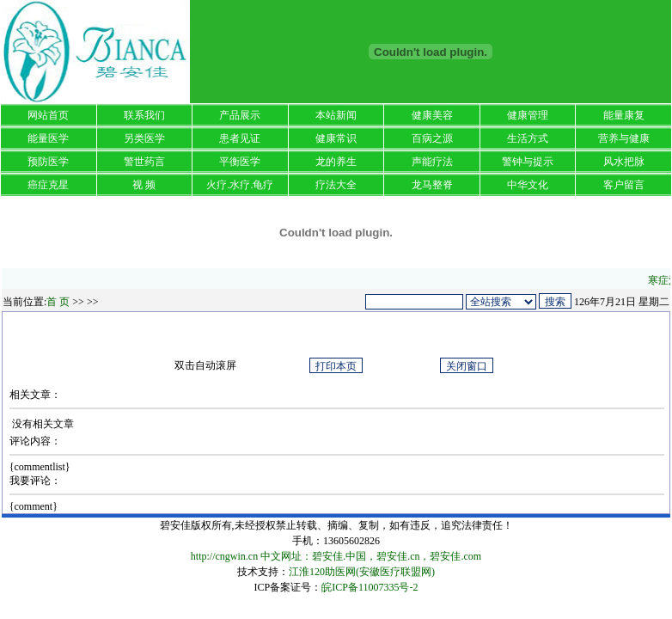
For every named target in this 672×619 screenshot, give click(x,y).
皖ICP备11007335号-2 (370, 587)
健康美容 (432, 115)
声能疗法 (432, 162)
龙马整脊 (432, 185)
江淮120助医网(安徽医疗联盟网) (362, 572)
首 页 (58, 302)
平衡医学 (240, 162)
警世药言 (144, 162)
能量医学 (48, 138)
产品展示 (240, 115)
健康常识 (336, 138)
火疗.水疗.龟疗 (240, 185)
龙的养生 (336, 162)
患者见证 (240, 138)
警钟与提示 (528, 162)
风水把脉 (624, 162)
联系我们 (144, 115)
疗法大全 (336, 185)
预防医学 (48, 162)
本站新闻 (336, 115)
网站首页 (48, 115)
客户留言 (624, 185)
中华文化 (528, 185)
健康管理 (528, 115)
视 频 (144, 185)
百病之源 (432, 138)
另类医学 (144, 138)
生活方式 (528, 138)
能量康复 (624, 115)
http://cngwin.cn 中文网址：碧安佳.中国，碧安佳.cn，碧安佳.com (336, 556)
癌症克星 (48, 185)
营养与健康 (624, 138)
